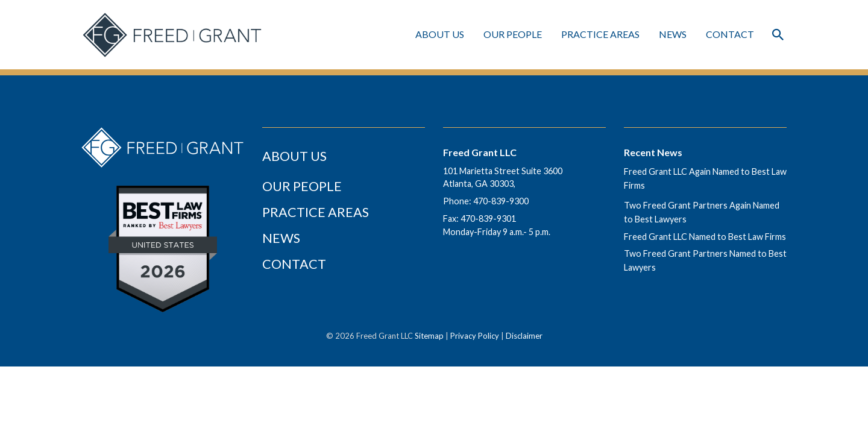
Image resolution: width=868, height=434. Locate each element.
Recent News (653, 152)
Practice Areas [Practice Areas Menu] (600, 34)
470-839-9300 (501, 201)
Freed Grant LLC (480, 152)
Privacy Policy (475, 336)
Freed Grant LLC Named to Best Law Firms (705, 237)
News (673, 34)
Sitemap (429, 336)
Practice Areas (316, 212)
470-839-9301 (488, 219)
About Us (440, 34)
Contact (730, 34)
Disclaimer (524, 336)
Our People (513, 34)
